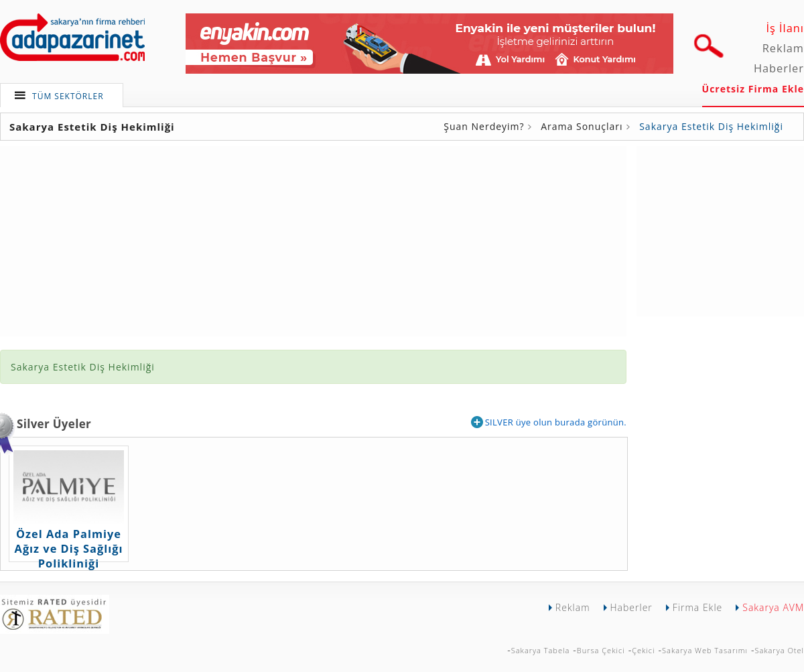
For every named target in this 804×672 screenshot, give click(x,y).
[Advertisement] (720, 230)
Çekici (643, 650)
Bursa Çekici (601, 650)
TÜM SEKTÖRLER (68, 96)
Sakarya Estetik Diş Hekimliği (711, 126)
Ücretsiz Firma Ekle (753, 89)
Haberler (779, 68)
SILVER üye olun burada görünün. (549, 422)
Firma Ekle (697, 607)
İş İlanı (785, 28)
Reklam (783, 48)
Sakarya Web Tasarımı (705, 650)
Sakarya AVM (773, 607)
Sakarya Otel (779, 650)
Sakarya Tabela (541, 650)
